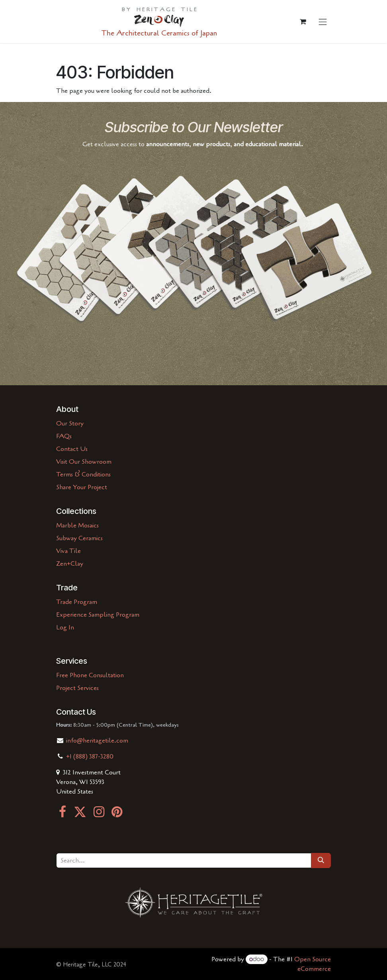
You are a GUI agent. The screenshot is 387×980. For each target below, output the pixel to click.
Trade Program (77, 602)
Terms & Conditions (83, 474)
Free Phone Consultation (90, 675)
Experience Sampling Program (98, 615)
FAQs (64, 436)
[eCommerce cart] (303, 22)
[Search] (321, 860)
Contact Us (72, 449)
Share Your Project (82, 487)
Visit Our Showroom (84, 462)
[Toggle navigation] (323, 22)
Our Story (70, 423)
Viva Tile (68, 551)
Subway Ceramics (79, 538)
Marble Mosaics (77, 525)
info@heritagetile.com (96, 741)
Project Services (77, 688)
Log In (65, 627)
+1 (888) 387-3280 (90, 757)
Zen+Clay (70, 564)
